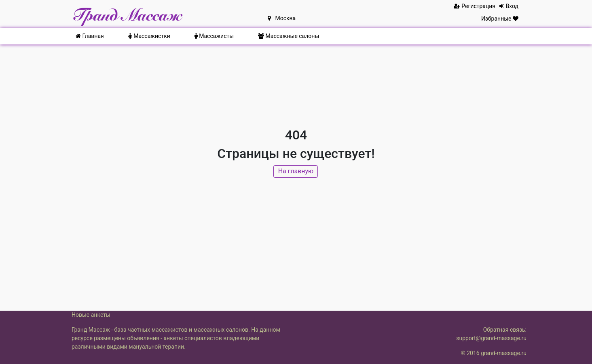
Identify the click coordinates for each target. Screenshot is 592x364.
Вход (509, 6)
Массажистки (149, 36)
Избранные (500, 19)
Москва (282, 18)
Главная (90, 36)
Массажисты (214, 36)
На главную (296, 172)
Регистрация (475, 6)
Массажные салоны (289, 36)
